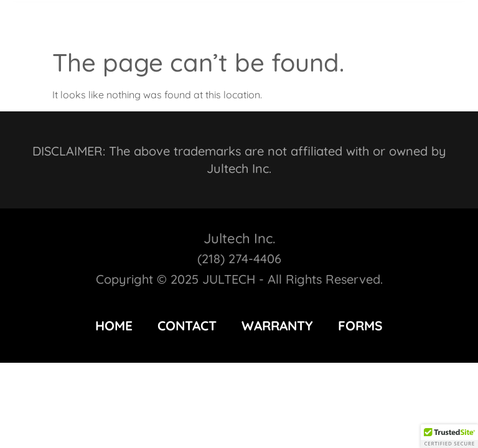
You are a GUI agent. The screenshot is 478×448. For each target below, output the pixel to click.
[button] (438, 21)
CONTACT (187, 325)
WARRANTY (277, 325)
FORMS (360, 325)
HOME (114, 325)
